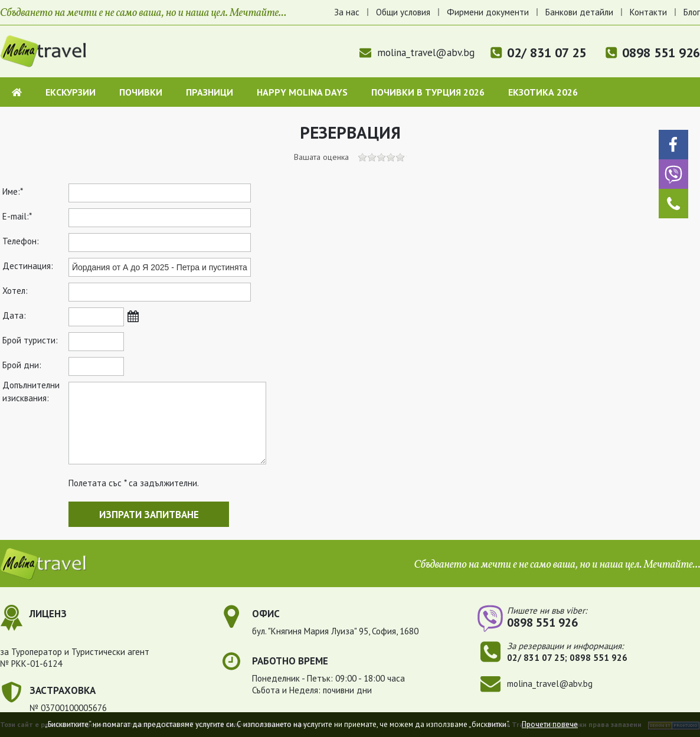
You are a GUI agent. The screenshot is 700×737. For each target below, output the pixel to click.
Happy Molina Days (302, 92)
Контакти (648, 12)
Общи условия (403, 12)
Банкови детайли (579, 12)
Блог (692, 12)
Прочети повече (550, 724)
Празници (210, 92)
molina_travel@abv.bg (417, 53)
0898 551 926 (661, 53)
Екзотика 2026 (543, 92)
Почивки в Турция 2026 (428, 92)
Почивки (141, 92)
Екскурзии (71, 92)
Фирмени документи (488, 12)
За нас (347, 12)
